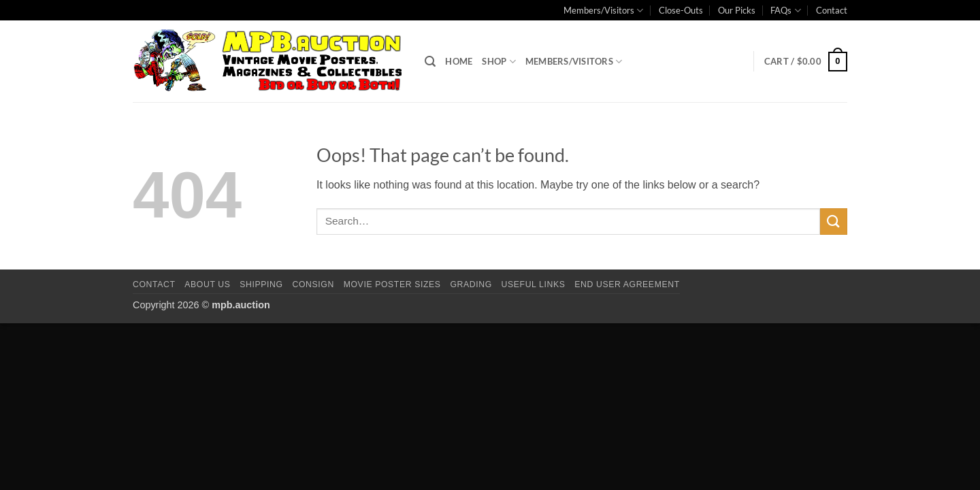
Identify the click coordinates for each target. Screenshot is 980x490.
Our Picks (737, 10)
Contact (832, 10)
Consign (313, 284)
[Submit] (834, 222)
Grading (471, 284)
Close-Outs (681, 10)
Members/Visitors (603, 11)
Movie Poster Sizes (392, 284)
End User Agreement (627, 284)
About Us (207, 284)
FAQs (785, 11)
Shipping (261, 284)
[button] (430, 62)
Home (459, 61)
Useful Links (534, 284)
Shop (499, 62)
